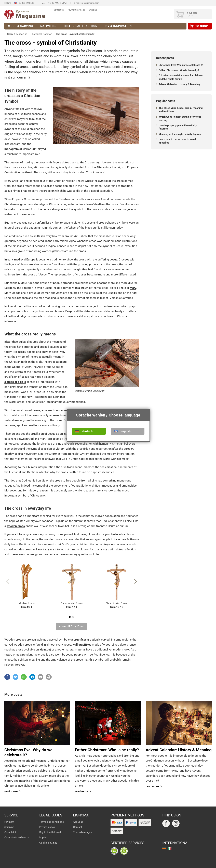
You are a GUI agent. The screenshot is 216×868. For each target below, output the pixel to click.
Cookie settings (48, 843)
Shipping (93, 10)
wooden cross (16, 526)
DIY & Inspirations (119, 26)
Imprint (43, 838)
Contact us (59, 10)
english (126, 431)
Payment (9, 822)
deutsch (87, 431)
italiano (170, 848)
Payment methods (76, 10)
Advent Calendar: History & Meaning (179, 84)
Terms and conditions (52, 822)
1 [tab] (70, 617)
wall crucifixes (82, 645)
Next (136, 581)
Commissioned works (17, 838)
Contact (78, 827)
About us (78, 822)
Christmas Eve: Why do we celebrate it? (181, 65)
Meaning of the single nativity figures (180, 134)
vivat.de (45, 649)
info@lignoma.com (90, 3)
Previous (8, 581)
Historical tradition (81, 26)
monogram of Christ (18, 149)
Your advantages (82, 832)
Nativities (48, 26)
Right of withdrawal (50, 832)
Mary (133, 288)
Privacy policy (47, 827)
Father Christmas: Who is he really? (179, 70)
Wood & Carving (21, 26)
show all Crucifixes (72, 626)
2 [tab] (73, 617)
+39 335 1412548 (26, 3)
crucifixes (80, 640)
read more (11, 791)
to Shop (202, 26)
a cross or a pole (15, 382)
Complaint (10, 832)
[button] (7, 677)
